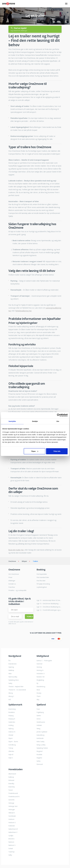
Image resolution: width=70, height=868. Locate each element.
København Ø (13, 829)
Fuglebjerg (40, 712)
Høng (38, 729)
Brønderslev (12, 664)
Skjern (11, 738)
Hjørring (11, 667)
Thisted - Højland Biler (16, 687)
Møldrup (11, 670)
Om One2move (14, 574)
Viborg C (11, 696)
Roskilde (39, 754)
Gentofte (11, 800)
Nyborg (11, 729)
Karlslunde (40, 738)
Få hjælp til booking (43, 584)
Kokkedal (12, 826)
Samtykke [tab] (12, 421)
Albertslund (12, 774)
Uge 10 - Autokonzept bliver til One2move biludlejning (49, 600)
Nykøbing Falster (42, 748)
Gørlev (39, 716)
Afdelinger (12, 581)
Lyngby (11, 835)
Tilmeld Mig (30, 617)
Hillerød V (12, 813)
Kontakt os (12, 584)
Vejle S (11, 758)
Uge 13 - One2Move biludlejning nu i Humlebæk (49, 607)
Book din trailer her (16, 550)
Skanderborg (41, 687)
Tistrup (11, 748)
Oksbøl (11, 735)
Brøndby (11, 784)
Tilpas (35, 451)
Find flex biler (41, 581)
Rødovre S (12, 845)
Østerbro (11, 839)
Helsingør (12, 809)
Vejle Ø (11, 754)
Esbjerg (11, 716)
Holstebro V (41, 674)
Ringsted (39, 751)
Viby (38, 700)
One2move (12, 561)
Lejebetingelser (42, 587)
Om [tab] (58, 421)
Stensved (40, 764)
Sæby (10, 683)
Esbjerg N (12, 719)
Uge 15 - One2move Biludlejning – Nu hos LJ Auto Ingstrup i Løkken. (49, 604)
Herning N (40, 670)
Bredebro (12, 712)
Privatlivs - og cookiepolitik (17, 590)
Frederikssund (13, 793)
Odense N (12, 732)
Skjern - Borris (13, 742)
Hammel (39, 664)
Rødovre (11, 842)
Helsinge (11, 803)
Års (10, 661)
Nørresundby (13, 677)
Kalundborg (40, 735)
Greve (39, 719)
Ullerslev (11, 751)
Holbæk (39, 725)
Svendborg (12, 745)
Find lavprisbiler (42, 574)
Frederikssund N (14, 797)
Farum (11, 790)
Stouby (39, 693)
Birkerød (11, 780)
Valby (10, 855)
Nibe (10, 674)
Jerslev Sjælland (42, 732)
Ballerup (11, 777)
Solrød (11, 848)
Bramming (12, 709)
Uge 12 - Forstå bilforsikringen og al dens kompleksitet (49, 610)
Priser (10, 577)
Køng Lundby (41, 745)
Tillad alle (57, 451)
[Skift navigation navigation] (66, 4)
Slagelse (39, 758)
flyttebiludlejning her (24, 311)
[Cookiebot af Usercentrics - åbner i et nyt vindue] (58, 415)
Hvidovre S (12, 822)
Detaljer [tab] (35, 421)
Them (39, 696)
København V (13, 832)
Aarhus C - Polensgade (44, 661)
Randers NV (41, 677)
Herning (39, 667)
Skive (38, 690)
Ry (37, 683)
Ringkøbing (40, 680)
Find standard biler (43, 577)
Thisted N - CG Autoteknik (17, 690)
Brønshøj (12, 787)
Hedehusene (41, 722)
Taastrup (11, 852)
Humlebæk (12, 816)
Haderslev (12, 722)
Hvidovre (11, 819)
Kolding (11, 725)
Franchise (12, 587)
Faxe (38, 709)
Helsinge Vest (13, 806)
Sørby (38, 761)
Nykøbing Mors (14, 680)
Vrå (10, 700)
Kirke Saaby (40, 742)
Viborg (11, 693)
